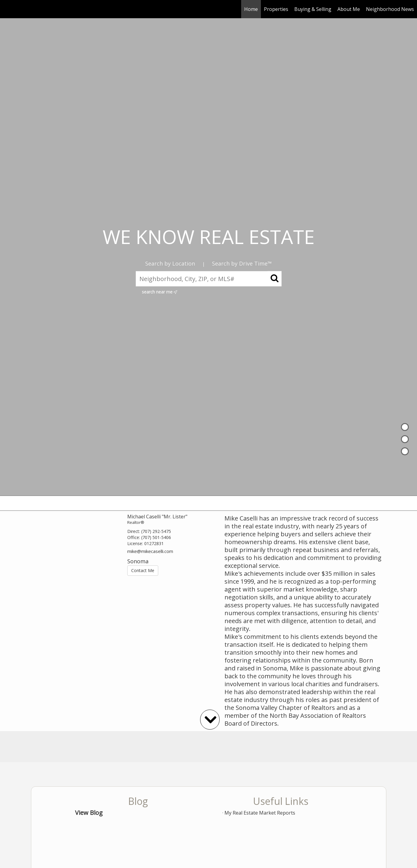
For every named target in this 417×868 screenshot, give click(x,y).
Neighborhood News (390, 9)
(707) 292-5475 (156, 531)
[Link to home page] (8, 9)
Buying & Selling (313, 9)
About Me (349, 9)
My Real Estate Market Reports (260, 813)
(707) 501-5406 (156, 537)
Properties (276, 9)
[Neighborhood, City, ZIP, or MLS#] (209, 279)
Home (251, 9)
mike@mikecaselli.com (150, 551)
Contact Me (143, 570)
